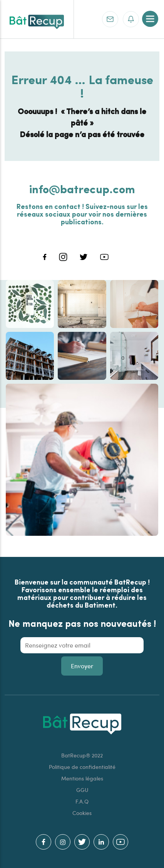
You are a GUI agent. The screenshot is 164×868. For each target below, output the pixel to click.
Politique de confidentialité (82, 767)
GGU (82, 790)
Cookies (82, 813)
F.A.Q (82, 801)
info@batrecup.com (82, 188)
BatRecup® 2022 (82, 755)
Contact (110, 19)
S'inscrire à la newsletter (131, 19)
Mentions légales (82, 778)
